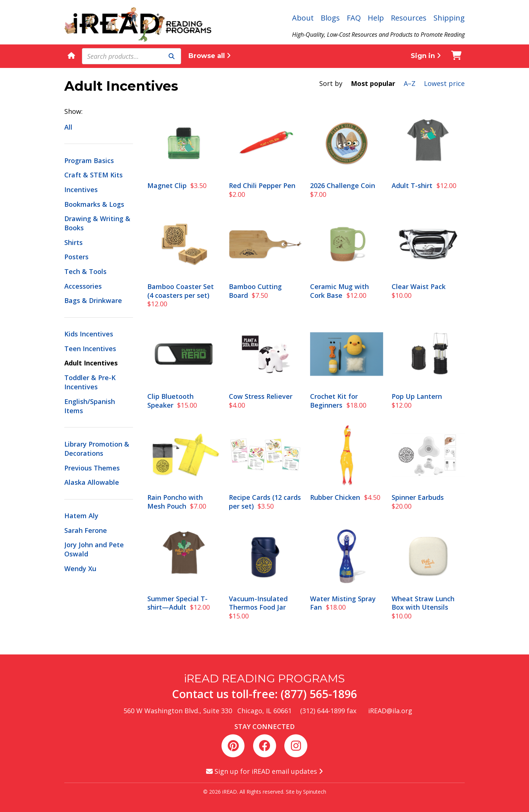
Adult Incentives (91, 363)
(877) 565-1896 (319, 694)
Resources (409, 18)
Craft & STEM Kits (93, 175)
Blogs (330, 18)
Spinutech (315, 792)
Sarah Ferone (86, 530)
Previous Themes (92, 468)
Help (376, 18)
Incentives (81, 190)
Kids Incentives (89, 334)
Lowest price (444, 83)
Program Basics (89, 160)
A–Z (410, 83)
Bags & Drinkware (93, 300)
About (303, 18)
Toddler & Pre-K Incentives (90, 382)
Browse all (210, 56)
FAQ (354, 18)
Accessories (83, 286)
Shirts (73, 242)
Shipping (449, 18)
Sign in (426, 56)
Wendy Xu (80, 569)
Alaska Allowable (92, 482)
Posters (76, 257)
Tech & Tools (85, 271)
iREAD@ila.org (390, 711)
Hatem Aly (81, 516)
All (68, 127)
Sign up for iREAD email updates (264, 771)
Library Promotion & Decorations (97, 449)
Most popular (373, 83)
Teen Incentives (90, 349)
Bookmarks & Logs (94, 204)
